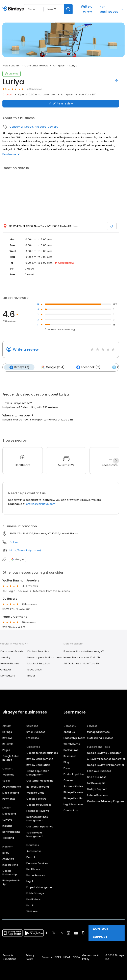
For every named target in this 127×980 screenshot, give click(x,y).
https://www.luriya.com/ (25, 550)
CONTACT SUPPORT (101, 933)
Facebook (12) (88, 367)
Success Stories (73, 786)
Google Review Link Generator (106, 765)
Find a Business (97, 777)
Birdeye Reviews (73, 792)
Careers (68, 780)
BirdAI (6, 852)
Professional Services (100, 738)
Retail (30, 905)
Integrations (10, 865)
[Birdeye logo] (14, 9)
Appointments (12, 786)
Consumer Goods (36, 66)
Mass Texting (11, 793)
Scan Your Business (99, 771)
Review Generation (38, 765)
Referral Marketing (38, 786)
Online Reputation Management (38, 773)
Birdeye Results (73, 798)
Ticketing (8, 838)
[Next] (116, 461)
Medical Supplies (39, 663)
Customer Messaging (40, 780)
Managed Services (98, 732)
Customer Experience (40, 826)
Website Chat (35, 793)
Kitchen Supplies (38, 651)
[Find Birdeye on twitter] (54, 933)
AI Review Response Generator (106, 759)
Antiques (59, 66)
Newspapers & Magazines (45, 657)
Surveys (7, 819)
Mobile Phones (10, 663)
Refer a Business (97, 795)
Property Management (41, 887)
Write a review (87, 9)
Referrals (8, 744)
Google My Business (39, 805)
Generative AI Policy (91, 957)
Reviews (7, 738)
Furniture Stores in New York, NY (84, 651)
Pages (6, 750)
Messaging (9, 813)
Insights (7, 826)
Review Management (40, 759)
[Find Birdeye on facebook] (47, 933)
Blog (66, 762)
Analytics (8, 859)
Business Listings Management (37, 818)
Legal (30, 881)
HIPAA (67, 957)
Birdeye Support (97, 789)
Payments (9, 799)
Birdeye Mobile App (11, 882)
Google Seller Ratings (11, 758)
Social (6, 780)
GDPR (58, 957)
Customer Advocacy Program (105, 801)
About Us (69, 732)
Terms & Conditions (9, 957)
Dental (31, 857)
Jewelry (53, 127)
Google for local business (42, 753)
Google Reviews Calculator (104, 753)
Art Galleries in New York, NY (81, 663)
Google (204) (52, 367)
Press (67, 768)
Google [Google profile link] (17, 559)
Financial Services (37, 863)
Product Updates (74, 774)
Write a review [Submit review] (61, 103)
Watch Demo (72, 744)
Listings (7, 732)
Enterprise (33, 738)
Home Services (36, 875)
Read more (11, 154)
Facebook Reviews (38, 811)
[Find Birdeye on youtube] (76, 933)
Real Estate (33, 899)
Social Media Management (35, 834)
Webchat (8, 774)
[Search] (68, 9)
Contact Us (71, 810)
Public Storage (35, 893)
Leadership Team (74, 738)
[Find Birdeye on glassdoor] (83, 933)
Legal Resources (73, 804)
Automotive (34, 851)
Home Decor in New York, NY (82, 657)
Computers (7, 675)
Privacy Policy (30, 957)
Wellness (32, 911)
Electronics (35, 669)
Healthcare (33, 869)
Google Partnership (10, 872)
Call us (14, 542)
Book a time (71, 750)
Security (47, 957)
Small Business (36, 732)
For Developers (96, 783)
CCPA (76, 957)
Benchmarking (11, 832)
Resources (70, 756)
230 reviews (35, 89)
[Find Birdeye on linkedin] (61, 933)
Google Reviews (36, 799)
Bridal (31, 675)
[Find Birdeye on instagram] (68, 933)
